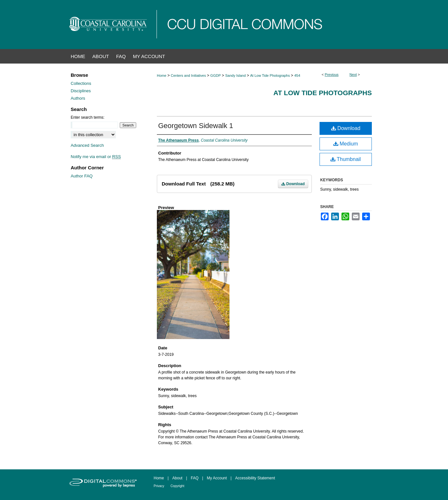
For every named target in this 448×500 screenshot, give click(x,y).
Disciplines (81, 91)
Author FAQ (82, 176)
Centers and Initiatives (188, 75)
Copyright (177, 486)
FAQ (195, 478)
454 (297, 75)
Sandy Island (236, 75)
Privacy (159, 486)
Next (353, 75)
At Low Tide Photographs (270, 75)
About (177, 478)
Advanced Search (87, 145)
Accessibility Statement (255, 478)
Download (293, 184)
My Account (217, 478)
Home (162, 75)
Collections (81, 83)
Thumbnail (346, 159)
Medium (346, 144)
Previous (332, 75)
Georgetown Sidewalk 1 (196, 126)
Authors (78, 98)
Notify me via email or (96, 157)
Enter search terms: (88, 117)
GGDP (216, 75)
